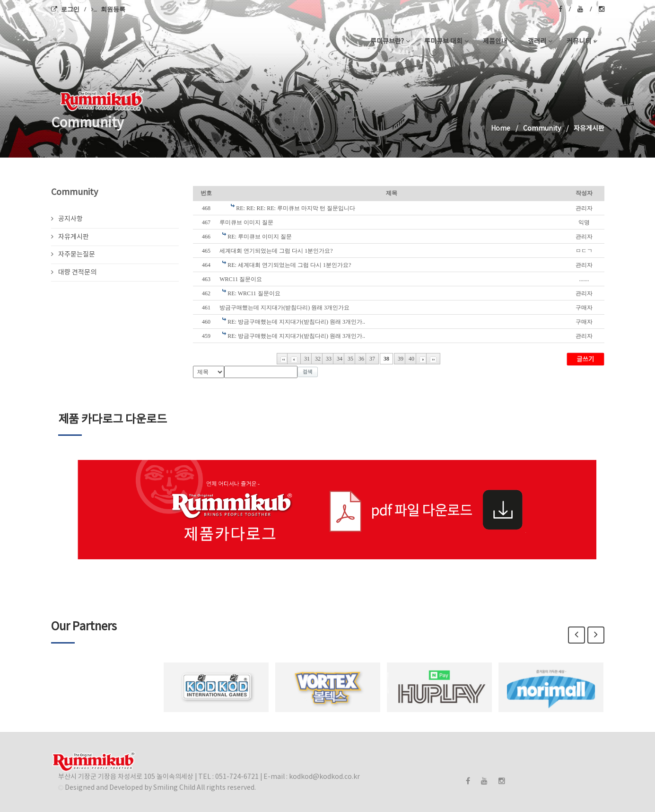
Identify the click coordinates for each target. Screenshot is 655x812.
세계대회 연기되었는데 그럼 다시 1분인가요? (276, 251)
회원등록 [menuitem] (108, 9)
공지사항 (67, 219)
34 (340, 359)
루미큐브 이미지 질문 (246, 222)
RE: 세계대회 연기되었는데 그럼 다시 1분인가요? (289, 265)
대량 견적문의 (74, 273)
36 (361, 359)
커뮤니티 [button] (582, 42)
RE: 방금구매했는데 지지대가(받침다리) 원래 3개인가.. (296, 322)
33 (329, 359)
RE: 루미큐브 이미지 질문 (260, 237)
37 (372, 359)
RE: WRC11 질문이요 (254, 293)
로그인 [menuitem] (65, 9)
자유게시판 (70, 237)
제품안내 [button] (498, 42)
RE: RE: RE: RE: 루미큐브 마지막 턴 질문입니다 (296, 208)
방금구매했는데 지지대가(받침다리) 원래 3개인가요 (284, 308)
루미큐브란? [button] (390, 42)
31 (307, 359)
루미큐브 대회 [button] (446, 42)
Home (501, 129)
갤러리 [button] (540, 42)
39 (401, 359)
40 (411, 359)
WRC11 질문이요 (241, 279)
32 (318, 359)
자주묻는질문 (73, 255)
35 (350, 359)
